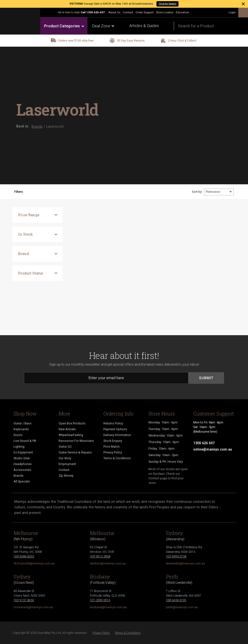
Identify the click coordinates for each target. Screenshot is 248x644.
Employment (67, 464)
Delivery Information (117, 435)
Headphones (23, 464)
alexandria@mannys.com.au (185, 563)
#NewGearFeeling (71, 435)
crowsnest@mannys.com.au (33, 607)
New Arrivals (67, 429)
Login (232, 12)
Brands (19, 476)
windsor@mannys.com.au (108, 563)
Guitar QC (65, 447)
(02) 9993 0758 (176, 556)
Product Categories (64, 26)
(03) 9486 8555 (24, 556)
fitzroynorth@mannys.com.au (34, 563)
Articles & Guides (144, 26)
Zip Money (66, 476)
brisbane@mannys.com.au (108, 607)
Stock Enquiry (113, 441)
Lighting (19, 447)
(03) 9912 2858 (100, 556)
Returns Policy (113, 423)
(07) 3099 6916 (100, 600)
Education (182, 12)
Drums (18, 435)
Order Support (145, 12)
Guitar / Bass (23, 423)
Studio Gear (22, 458)
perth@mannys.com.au (182, 607)
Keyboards (21, 429)
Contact (128, 12)
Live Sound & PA (25, 441)
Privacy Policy (113, 452)
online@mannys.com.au (213, 449)
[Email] (106, 378)
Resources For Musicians (76, 441)
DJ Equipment (23, 452)
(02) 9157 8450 (24, 600)
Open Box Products (72, 423)
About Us (114, 12)
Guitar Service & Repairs (75, 452)
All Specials (22, 481)
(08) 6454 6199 (176, 600)
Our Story (65, 458)
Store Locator (165, 12)
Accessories (22, 470)
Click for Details (168, 4)
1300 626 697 (95, 12)
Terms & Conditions (117, 458)
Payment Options (115, 429)
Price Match (112, 447)
